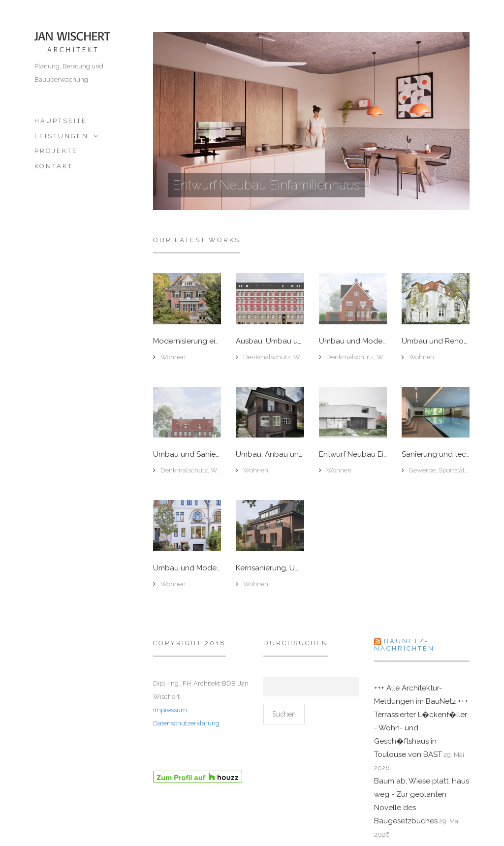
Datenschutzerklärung (186, 723)
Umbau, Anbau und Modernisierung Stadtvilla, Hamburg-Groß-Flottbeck (270, 454)
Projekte (56, 151)
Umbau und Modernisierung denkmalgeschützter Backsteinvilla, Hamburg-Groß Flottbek (353, 341)
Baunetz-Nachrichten (404, 645)
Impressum (170, 710)
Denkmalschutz (267, 357)
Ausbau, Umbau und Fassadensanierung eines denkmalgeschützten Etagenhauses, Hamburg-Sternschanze (270, 341)
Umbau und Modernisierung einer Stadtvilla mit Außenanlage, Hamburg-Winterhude (187, 568)
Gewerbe (422, 470)
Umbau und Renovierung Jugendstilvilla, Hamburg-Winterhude (436, 341)
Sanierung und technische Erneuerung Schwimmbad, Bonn (436, 454)
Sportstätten (456, 470)
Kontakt (54, 166)
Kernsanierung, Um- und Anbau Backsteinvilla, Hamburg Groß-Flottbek (270, 568)
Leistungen (62, 136)
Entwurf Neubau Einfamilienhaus (266, 185)
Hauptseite (61, 121)
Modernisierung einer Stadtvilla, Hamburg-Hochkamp (187, 341)
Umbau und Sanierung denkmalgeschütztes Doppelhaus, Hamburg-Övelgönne (187, 454)
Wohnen (173, 357)
